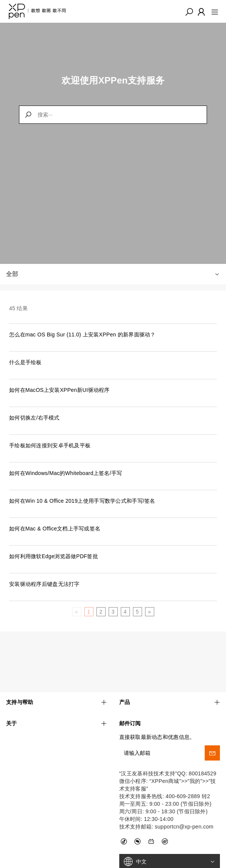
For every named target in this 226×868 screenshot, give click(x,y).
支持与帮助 (57, 680)
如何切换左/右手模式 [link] (34, 418)
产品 (170, 680)
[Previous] (76, 612)
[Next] (149, 612)
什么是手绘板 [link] (25, 362)
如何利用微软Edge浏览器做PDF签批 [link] (54, 556)
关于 (57, 701)
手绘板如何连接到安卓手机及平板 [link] (50, 445)
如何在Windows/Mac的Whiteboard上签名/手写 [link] (66, 473)
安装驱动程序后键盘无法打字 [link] (44, 584)
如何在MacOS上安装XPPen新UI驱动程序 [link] (59, 390)
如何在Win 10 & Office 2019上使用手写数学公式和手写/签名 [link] (82, 501)
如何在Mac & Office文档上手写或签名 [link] (55, 529)
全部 (113, 274)
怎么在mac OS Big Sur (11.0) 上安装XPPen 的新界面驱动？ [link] (82, 335)
